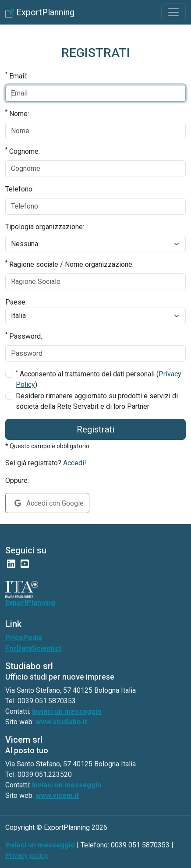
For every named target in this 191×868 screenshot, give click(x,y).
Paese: (16, 302)
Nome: (17, 113)
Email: (16, 76)
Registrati (95, 429)
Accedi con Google (49, 503)
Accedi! (75, 463)
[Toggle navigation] (173, 12)
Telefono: (19, 189)
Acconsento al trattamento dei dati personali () (99, 379)
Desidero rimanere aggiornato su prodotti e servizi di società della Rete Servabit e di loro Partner (97, 401)
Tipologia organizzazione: (45, 227)
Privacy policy (27, 856)
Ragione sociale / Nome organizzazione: (69, 264)
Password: (24, 336)
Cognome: (23, 151)
